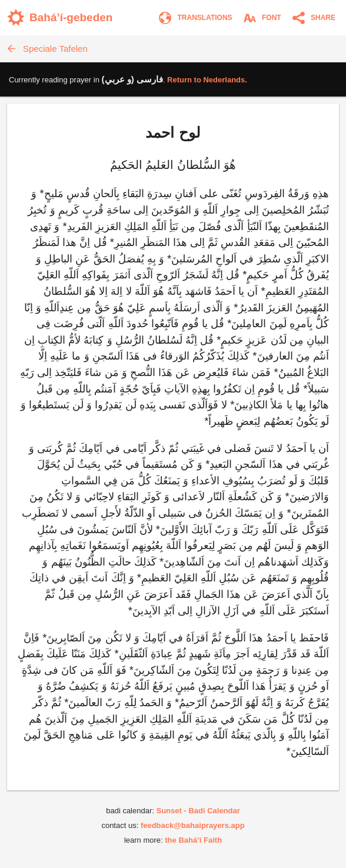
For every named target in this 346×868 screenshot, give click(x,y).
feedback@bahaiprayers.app (193, 825)
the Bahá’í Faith (193, 840)
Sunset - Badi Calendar (198, 811)
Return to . (207, 80)
